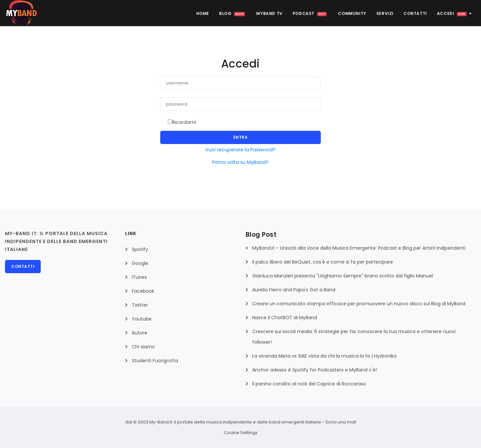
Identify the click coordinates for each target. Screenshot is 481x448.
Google (140, 263)
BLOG (232, 13)
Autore (140, 333)
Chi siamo (143, 347)
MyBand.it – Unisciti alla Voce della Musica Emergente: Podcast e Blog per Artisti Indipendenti (359, 248)
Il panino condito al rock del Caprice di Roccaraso (309, 384)
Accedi (455, 13)
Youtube (142, 319)
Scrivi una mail (341, 422)
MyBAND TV (269, 13)
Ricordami (184, 122)
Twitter (140, 305)
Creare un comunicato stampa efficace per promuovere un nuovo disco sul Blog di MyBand (359, 304)
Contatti (415, 13)
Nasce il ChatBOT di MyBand (285, 318)
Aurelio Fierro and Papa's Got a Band (294, 290)
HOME (203, 13)
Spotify (140, 249)
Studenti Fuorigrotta (155, 361)
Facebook (143, 291)
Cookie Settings (241, 433)
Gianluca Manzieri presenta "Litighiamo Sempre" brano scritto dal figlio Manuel (343, 276)
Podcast (310, 13)
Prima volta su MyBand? (240, 162)
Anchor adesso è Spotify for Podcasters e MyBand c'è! (315, 370)
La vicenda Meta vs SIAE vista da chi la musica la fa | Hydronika (324, 356)
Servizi (385, 13)
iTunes (139, 277)
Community (352, 13)
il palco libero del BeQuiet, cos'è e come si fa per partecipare (323, 262)
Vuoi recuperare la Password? (240, 150)
